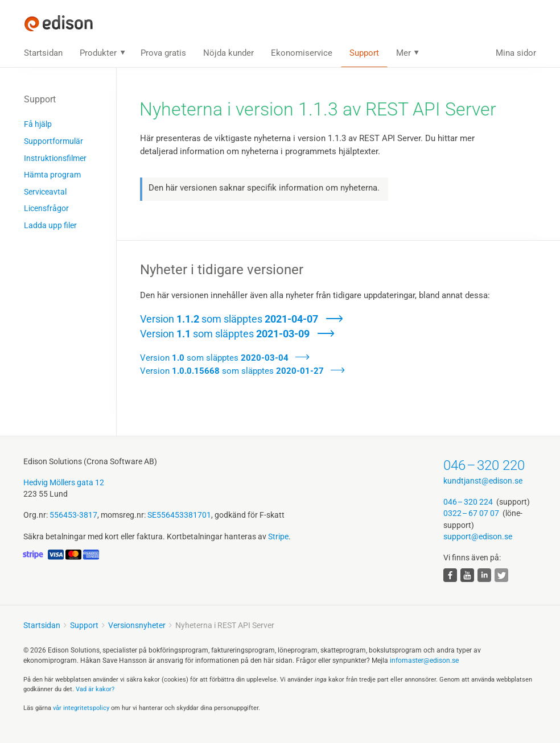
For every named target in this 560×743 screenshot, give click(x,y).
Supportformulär (53, 141)
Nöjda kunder (228, 53)
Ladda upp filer (50, 225)
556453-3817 (73, 515)
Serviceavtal (45, 192)
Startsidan (43, 53)
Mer (403, 53)
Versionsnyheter (137, 625)
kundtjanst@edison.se (483, 481)
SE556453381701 (179, 515)
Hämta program (52, 175)
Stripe (278, 536)
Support (364, 53)
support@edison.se (478, 536)
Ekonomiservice (302, 53)
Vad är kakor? (95, 689)
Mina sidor (516, 53)
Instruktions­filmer (55, 158)
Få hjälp (38, 124)
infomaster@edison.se (424, 661)
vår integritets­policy (81, 708)
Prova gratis (163, 53)
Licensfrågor (46, 208)
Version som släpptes (229, 319)
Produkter (98, 53)
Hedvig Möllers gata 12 (64, 482)
